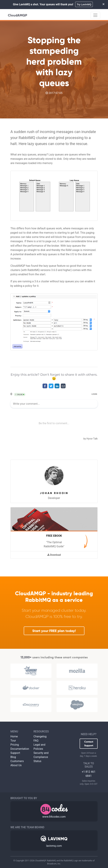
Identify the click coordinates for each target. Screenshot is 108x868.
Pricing (15, 745)
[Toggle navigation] (95, 15)
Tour (13, 741)
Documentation (20, 749)
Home (14, 736)
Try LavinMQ (84, 4)
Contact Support (89, 744)
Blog (13, 757)
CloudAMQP (18, 15)
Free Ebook (54, 536)
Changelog (40, 736)
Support (15, 753)
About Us (16, 765)
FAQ (36, 741)
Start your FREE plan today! (54, 631)
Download (54, 555)
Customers (17, 761)
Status (37, 761)
